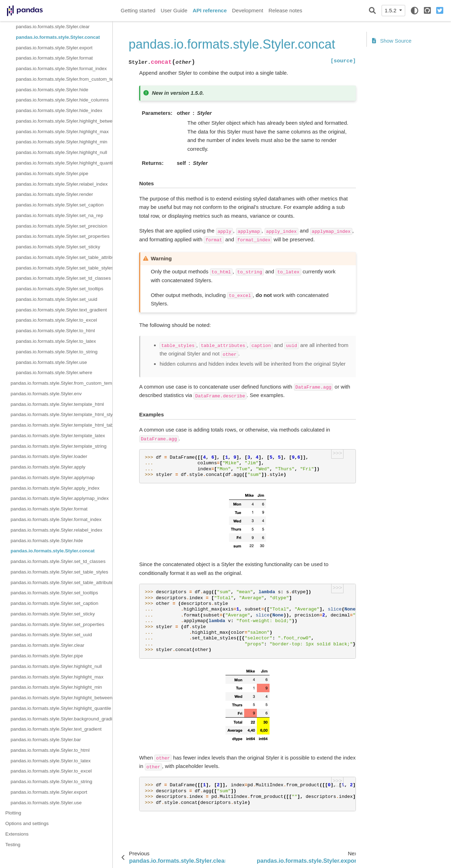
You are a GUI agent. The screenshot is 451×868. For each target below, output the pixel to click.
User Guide (174, 10)
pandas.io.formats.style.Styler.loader (49, 456)
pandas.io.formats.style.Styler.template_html (57, 404)
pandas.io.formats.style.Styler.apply (48, 467)
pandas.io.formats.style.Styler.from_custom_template (64, 79)
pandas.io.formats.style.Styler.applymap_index (60, 498)
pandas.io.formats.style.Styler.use (51, 362)
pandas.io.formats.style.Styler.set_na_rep (60, 215)
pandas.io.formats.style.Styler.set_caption (60, 205)
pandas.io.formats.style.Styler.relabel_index (62, 184)
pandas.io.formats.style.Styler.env (46, 394)
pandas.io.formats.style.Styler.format (54, 58)
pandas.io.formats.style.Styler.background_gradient (61, 719)
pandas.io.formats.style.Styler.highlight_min (62, 142)
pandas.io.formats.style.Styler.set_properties (63, 236)
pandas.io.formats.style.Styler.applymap (53, 478)
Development (247, 10)
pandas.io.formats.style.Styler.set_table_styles (64, 268)
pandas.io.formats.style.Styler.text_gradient (61, 310)
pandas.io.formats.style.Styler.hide (52, 90)
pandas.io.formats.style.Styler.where (54, 373)
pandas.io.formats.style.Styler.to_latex (56, 341)
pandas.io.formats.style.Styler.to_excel (56, 320)
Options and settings (27, 823)
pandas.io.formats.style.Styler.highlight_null (61, 152)
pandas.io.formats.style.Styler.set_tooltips (60, 289)
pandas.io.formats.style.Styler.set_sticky (58, 247)
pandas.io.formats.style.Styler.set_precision (62, 226)
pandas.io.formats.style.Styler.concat (58, 37)
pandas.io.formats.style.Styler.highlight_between (64, 121)
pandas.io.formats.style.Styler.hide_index (59, 110)
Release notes (285, 10)
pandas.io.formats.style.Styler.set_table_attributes (64, 257)
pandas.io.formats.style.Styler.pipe (52, 173)
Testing (13, 845)
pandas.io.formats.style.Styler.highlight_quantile (64, 163)
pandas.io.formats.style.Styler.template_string (58, 446)
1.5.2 (391, 10)
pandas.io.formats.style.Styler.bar (46, 740)
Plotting (13, 813)
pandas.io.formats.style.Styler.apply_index (55, 488)
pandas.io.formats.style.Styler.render (54, 194)
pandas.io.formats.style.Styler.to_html (55, 331)
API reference (210, 10)
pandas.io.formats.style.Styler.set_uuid (57, 299)
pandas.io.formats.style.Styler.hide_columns (62, 100)
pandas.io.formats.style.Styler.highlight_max (62, 132)
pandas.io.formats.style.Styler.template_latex (58, 436)
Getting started (138, 10)
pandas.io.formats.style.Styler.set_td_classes (63, 278)
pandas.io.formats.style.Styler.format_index (61, 69)
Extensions (17, 834)
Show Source (392, 41)
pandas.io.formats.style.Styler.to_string (57, 352)
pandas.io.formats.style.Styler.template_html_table (61, 425)
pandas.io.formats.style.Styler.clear (53, 27)
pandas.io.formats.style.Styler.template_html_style (61, 414)
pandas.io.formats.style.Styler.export (54, 48)
